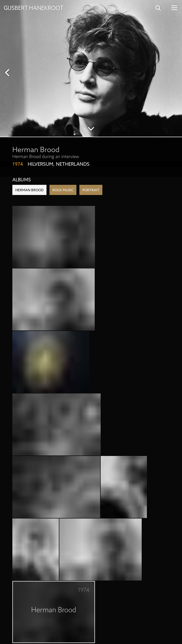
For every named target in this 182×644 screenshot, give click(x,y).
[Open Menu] (174, 8)
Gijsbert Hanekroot (34, 7)
